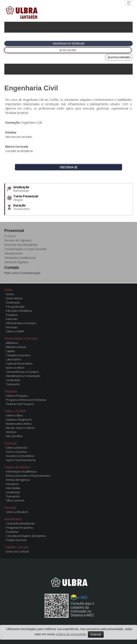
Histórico (11, 432)
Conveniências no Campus (22, 372)
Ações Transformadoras (21, 460)
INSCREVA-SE (68, 167)
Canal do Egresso (16, 262)
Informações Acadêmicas (21, 471)
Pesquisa (12, 315)
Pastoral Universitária (19, 363)
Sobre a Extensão (17, 448)
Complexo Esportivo (18, 355)
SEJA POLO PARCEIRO (119, 57)
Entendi (96, 634)
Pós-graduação (15, 306)
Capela (10, 351)
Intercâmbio (13, 488)
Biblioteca (12, 343)
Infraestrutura (13, 253)
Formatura (12, 484)
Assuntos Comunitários (20, 456)
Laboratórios (14, 359)
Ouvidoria (12, 532)
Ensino (10, 294)
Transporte (13, 384)
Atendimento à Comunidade (23, 376)
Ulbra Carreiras (15, 500)
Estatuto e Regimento (19, 419)
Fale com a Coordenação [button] (22, 273)
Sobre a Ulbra (14, 415)
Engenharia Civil (31, 88)
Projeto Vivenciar (16, 540)
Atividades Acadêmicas (20, 258)
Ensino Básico (14, 298)
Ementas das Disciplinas (21, 245)
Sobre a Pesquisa (17, 396)
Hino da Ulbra (14, 436)
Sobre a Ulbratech (17, 512)
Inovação (12, 327)
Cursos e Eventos (17, 452)
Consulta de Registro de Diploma (26, 536)
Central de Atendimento (20, 523)
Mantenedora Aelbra (19, 424)
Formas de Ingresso (18, 240)
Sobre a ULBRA (15, 331)
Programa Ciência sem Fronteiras (26, 400)
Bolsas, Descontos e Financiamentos (28, 476)
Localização (13, 380)
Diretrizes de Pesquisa (20, 404)
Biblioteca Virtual (16, 347)
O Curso (10, 236)
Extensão (12, 319)
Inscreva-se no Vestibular (69, 43)
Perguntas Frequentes (20, 528)
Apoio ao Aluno (15, 368)
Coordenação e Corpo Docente (25, 249)
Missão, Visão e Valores (20, 428)
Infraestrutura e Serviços (21, 323)
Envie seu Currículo (18, 551)
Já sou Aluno (68, 50)
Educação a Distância (19, 311)
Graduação (13, 302)
